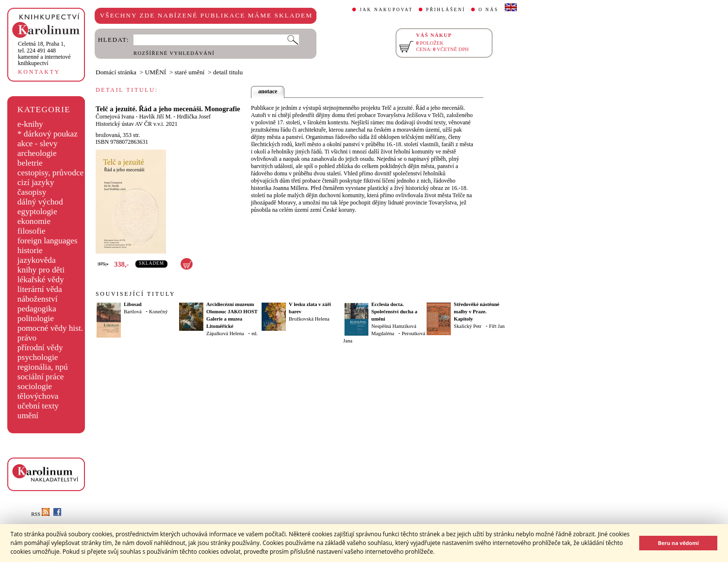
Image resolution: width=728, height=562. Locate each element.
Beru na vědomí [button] (678, 543)
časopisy (32, 192)
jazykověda (37, 260)
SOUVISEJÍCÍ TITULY (135, 294)
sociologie (35, 386)
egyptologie (37, 212)
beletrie (30, 163)
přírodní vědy (40, 348)
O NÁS (488, 10)
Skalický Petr (468, 326)
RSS (40, 514)
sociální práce (41, 377)
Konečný (158, 312)
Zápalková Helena (225, 333)
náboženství (38, 299)
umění (28, 416)
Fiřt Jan (496, 326)
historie (30, 250)
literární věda (40, 289)
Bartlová (133, 312)
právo (27, 338)
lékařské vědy (41, 280)
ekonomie (34, 221)
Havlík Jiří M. (156, 117)
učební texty (38, 406)
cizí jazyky (36, 182)
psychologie (38, 357)
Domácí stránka (116, 72)
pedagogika (37, 309)
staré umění (190, 72)
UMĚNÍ (156, 72)
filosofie (32, 231)
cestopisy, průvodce (51, 173)
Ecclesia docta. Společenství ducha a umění (394, 312)
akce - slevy (38, 144)
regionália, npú (43, 367)
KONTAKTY (39, 72)
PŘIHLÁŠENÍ (446, 10)
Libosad (133, 304)
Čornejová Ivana (115, 117)
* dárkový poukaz (48, 134)
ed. (255, 333)
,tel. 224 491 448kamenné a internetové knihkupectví (44, 53)
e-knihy (30, 124)
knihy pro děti (41, 270)
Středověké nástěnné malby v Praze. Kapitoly (477, 312)
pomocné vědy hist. (50, 328)
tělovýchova (38, 396)
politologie (36, 318)
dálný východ (40, 202)
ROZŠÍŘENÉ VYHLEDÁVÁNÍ (174, 53)
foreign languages (48, 241)
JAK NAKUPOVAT (386, 10)
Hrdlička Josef (194, 117)
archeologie (37, 153)
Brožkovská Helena (309, 319)
